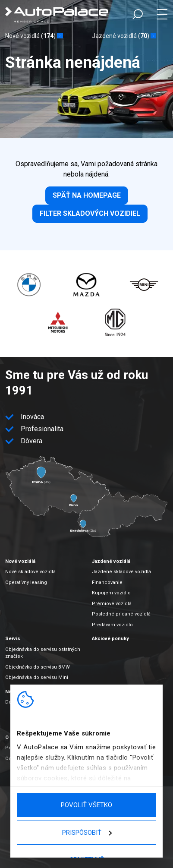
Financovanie (107, 582)
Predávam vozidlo (112, 625)
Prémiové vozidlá (112, 604)
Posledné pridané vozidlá (121, 614)
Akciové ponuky (110, 639)
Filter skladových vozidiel (90, 213)
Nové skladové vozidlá (30, 572)
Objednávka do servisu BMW (38, 667)
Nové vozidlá (20, 561)
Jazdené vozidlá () (121, 36)
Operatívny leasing (26, 582)
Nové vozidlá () (30, 36)
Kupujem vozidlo (111, 593)
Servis (13, 639)
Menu (162, 14)
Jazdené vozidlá (111, 561)
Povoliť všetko (86, 805)
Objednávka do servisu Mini (37, 677)
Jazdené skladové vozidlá (121, 572)
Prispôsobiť (87, 833)
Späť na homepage (87, 195)
